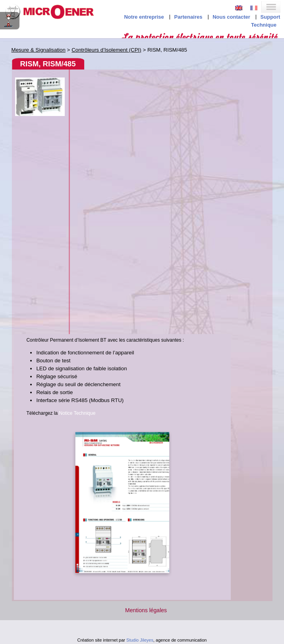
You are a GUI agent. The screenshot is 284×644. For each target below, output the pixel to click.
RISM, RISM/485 (48, 64)
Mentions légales (146, 610)
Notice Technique (77, 413)
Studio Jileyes (140, 640)
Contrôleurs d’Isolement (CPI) (106, 50)
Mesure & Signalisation (39, 50)
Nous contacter (231, 17)
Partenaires (188, 17)
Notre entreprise (144, 17)
